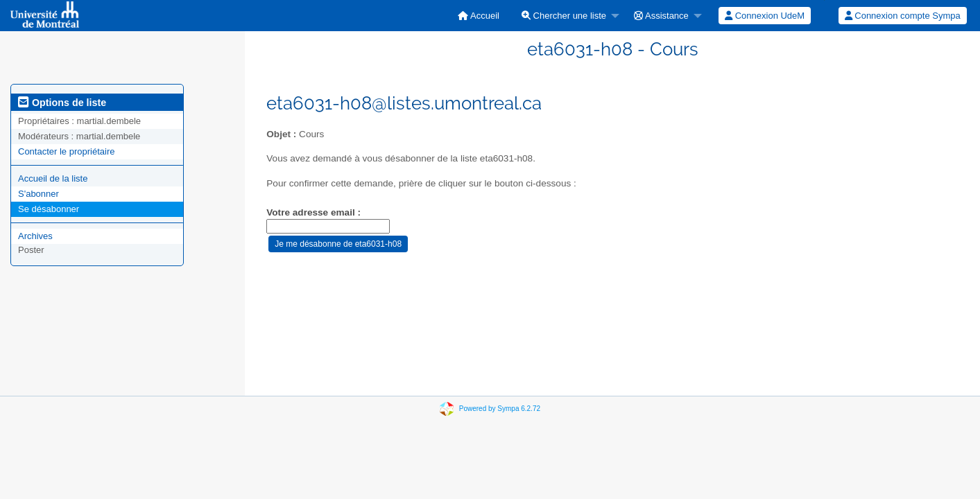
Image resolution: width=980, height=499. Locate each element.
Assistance (661, 16)
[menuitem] (479, 16)
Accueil (479, 16)
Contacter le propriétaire (66, 151)
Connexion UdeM (765, 16)
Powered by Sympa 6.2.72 (500, 409)
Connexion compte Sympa (903, 16)
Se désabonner (49, 209)
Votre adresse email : (313, 212)
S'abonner (38, 194)
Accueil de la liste (53, 178)
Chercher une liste (564, 16)
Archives (35, 236)
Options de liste (62, 103)
